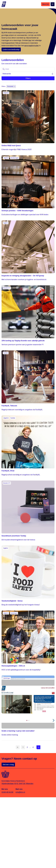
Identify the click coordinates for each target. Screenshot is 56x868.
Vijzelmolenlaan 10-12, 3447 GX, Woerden (17, 784)
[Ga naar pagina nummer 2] (27, 747)
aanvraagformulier (32, 46)
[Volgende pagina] (38, 747)
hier (30, 40)
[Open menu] (53, 4)
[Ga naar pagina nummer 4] (33, 747)
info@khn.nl (20, 792)
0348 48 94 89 (7, 792)
